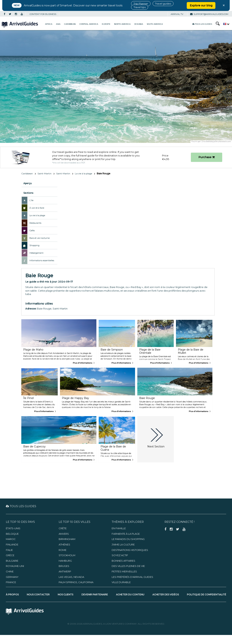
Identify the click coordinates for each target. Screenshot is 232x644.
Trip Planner (141, 4)
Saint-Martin (45, 173)
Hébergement (36, 253)
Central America (89, 24)
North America (122, 24)
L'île (31, 200)
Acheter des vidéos (166, 595)
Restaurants (35, 223)
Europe (106, 24)
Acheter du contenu (130, 595)
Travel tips (140, 7)
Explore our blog (201, 5)
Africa (49, 24)
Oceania (139, 24)
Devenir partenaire (95, 595)
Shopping (34, 245)
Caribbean (70, 24)
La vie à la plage (83, 173)
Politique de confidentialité (207, 595)
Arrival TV (177, 14)
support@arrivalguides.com (209, 14)
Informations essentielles (42, 260)
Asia (58, 24)
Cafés (32, 230)
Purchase (207, 157)
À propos (12, 595)
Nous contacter (38, 595)
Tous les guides (202, 24)
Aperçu (28, 183)
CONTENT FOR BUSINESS (43, 14)
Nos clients (65, 595)
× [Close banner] (224, 5)
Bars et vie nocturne (40, 238)
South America (155, 24)
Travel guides (163, 4)
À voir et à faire (37, 208)
